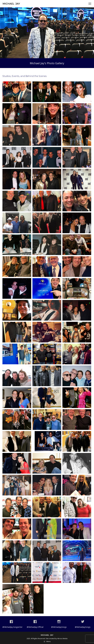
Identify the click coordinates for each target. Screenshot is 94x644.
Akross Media (62, 638)
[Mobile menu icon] (90, 4)
